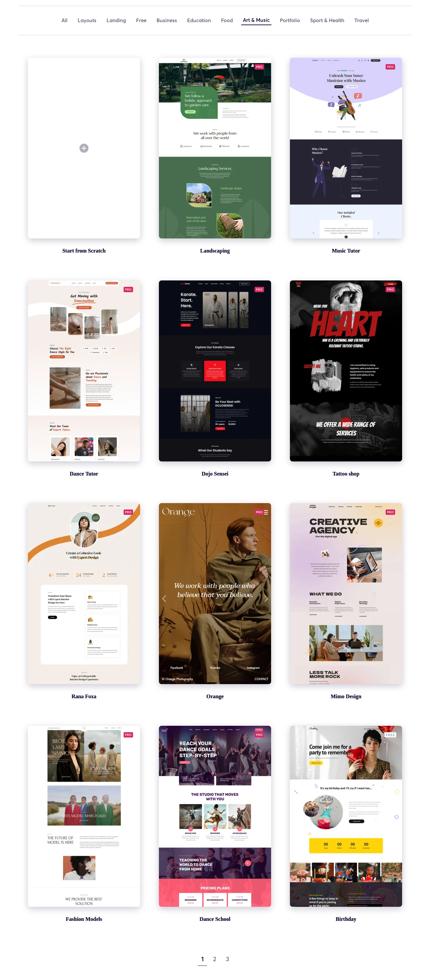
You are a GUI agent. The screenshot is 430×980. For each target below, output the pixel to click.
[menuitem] (64, 20)
